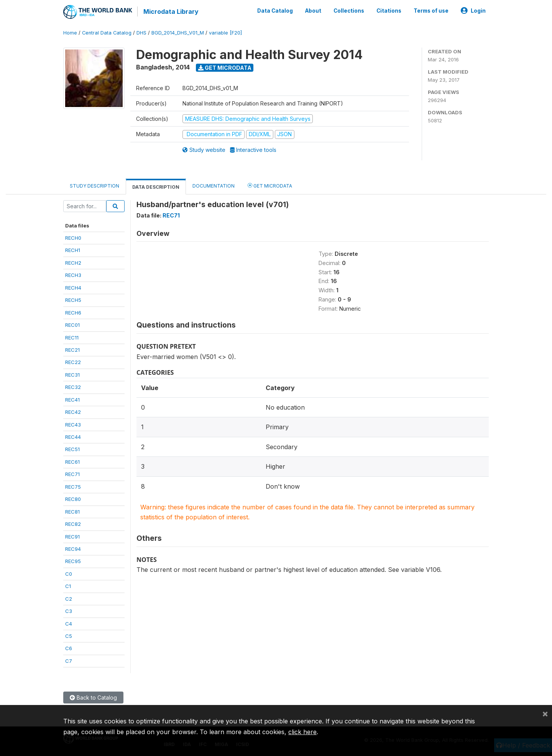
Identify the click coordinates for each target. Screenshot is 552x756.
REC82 (73, 524)
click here (302, 732)
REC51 (72, 449)
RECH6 (73, 312)
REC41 (72, 399)
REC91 (72, 536)
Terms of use (431, 11)
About (313, 11)
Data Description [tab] (156, 187)
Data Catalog (275, 11)
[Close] (545, 713)
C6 (69, 648)
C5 (69, 636)
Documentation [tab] (214, 185)
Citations (389, 11)
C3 (69, 611)
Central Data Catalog (107, 32)
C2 (69, 598)
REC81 (72, 511)
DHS (141, 32)
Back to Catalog (93, 698)
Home (70, 32)
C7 (69, 660)
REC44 (73, 436)
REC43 (73, 424)
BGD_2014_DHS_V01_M (178, 32)
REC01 (72, 324)
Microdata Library (171, 12)
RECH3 (73, 275)
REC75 (73, 486)
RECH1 (73, 250)
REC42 (73, 412)
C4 (69, 623)
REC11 (72, 337)
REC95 (73, 561)
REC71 (72, 474)
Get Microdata (225, 67)
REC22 (73, 362)
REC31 (72, 374)
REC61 (72, 461)
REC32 (73, 387)
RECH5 (73, 300)
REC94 (73, 548)
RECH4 (73, 287)
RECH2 (73, 262)
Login (473, 11)
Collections (349, 11)
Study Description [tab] (94, 185)
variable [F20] (225, 32)
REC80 (73, 499)
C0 (69, 573)
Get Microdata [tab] (270, 185)
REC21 (72, 349)
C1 (68, 586)
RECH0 (73, 237)
